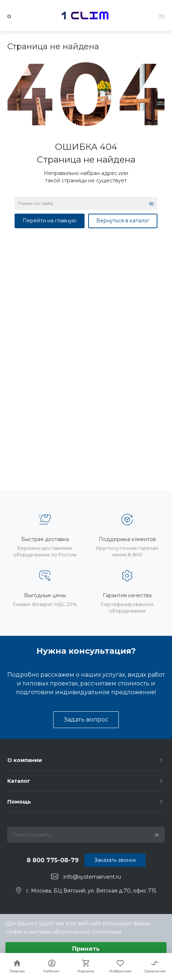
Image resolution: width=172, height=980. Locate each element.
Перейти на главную (50, 221)
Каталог (19, 781)
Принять (86, 949)
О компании (25, 760)
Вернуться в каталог (123, 221)
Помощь (19, 802)
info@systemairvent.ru (92, 877)
